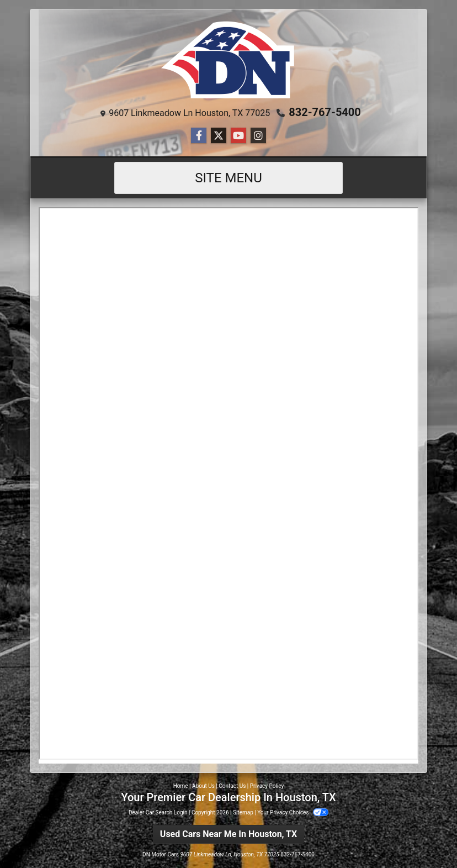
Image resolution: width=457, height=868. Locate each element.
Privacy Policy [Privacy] (267, 786)
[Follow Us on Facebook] (199, 136)
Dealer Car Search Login (158, 812)
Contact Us (232, 786)
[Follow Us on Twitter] (219, 136)
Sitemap (243, 812)
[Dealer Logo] (228, 60)
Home (181, 786)
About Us (203, 786)
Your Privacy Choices (293, 812)
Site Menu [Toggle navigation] (228, 178)
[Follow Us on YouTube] (238, 136)
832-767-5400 (325, 112)
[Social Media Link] (258, 136)
